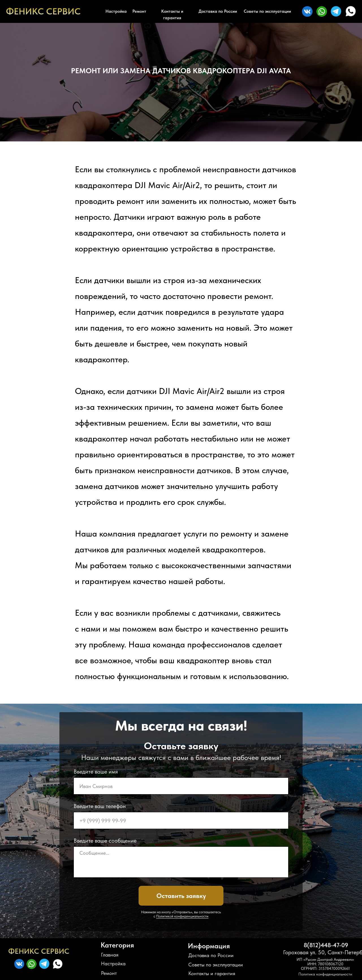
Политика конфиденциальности (325, 974)
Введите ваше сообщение (105, 841)
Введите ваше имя (96, 772)
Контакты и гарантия (172, 15)
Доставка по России (218, 11)
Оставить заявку (181, 896)
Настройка (116, 11)
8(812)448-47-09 (326, 945)
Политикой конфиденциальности (182, 916)
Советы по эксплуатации (267, 11)
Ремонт (139, 11)
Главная (110, 955)
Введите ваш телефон (100, 806)
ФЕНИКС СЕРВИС (43, 11)
